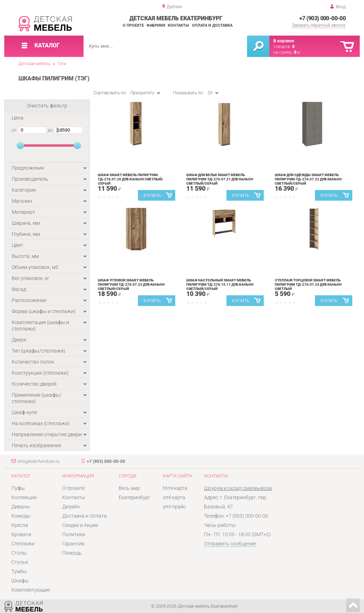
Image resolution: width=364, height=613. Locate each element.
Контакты (178, 25)
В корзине (284, 41)
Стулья (20, 562)
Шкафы (20, 581)
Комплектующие (31, 590)
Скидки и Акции (80, 525)
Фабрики (156, 25)
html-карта (175, 488)
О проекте (133, 25)
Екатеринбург (135, 497)
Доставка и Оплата (84, 516)
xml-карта (174, 497)
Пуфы (18, 488)
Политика (74, 534)
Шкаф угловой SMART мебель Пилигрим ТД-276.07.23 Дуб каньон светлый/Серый (131, 284)
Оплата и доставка (212, 25)
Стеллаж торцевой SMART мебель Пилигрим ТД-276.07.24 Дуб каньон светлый (308, 284)
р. (298, 52)
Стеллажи (23, 544)
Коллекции (24, 497)
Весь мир (129, 488)
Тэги (62, 64)
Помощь (72, 553)
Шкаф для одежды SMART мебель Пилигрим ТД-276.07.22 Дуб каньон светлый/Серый (308, 179)
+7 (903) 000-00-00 (322, 18)
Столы (19, 553)
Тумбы (19, 571)
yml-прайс (174, 507)
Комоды (21, 516)
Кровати (21, 534)
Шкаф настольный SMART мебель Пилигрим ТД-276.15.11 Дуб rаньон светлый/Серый (220, 284)
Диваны (21, 507)
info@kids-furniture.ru (39, 461)
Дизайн (71, 507)
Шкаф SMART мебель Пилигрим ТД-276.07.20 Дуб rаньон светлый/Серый (130, 179)
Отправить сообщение (230, 544)
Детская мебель (34, 64)
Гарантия (73, 544)
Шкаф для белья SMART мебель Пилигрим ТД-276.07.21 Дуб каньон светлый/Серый (220, 179)
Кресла (20, 525)
